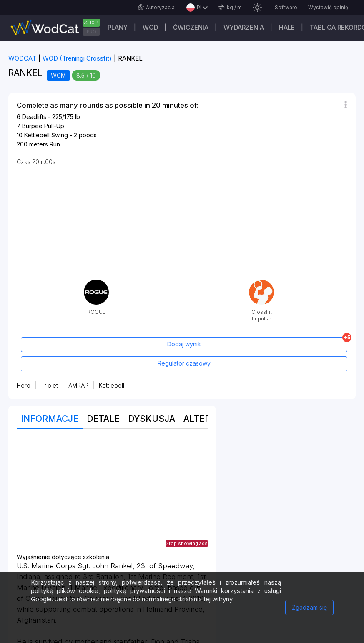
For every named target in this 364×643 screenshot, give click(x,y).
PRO (92, 32)
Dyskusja (152, 419)
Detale (103, 419)
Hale (287, 27)
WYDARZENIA (244, 27)
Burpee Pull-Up (43, 126)
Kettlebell (112, 385)
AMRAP (78, 385)
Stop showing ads (187, 543)
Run (55, 144)
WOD (150, 27)
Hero (24, 385)
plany (118, 27)
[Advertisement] (112, 495)
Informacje (50, 419)
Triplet (49, 385)
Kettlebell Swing (46, 135)
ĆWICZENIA (191, 27)
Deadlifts (34, 117)
